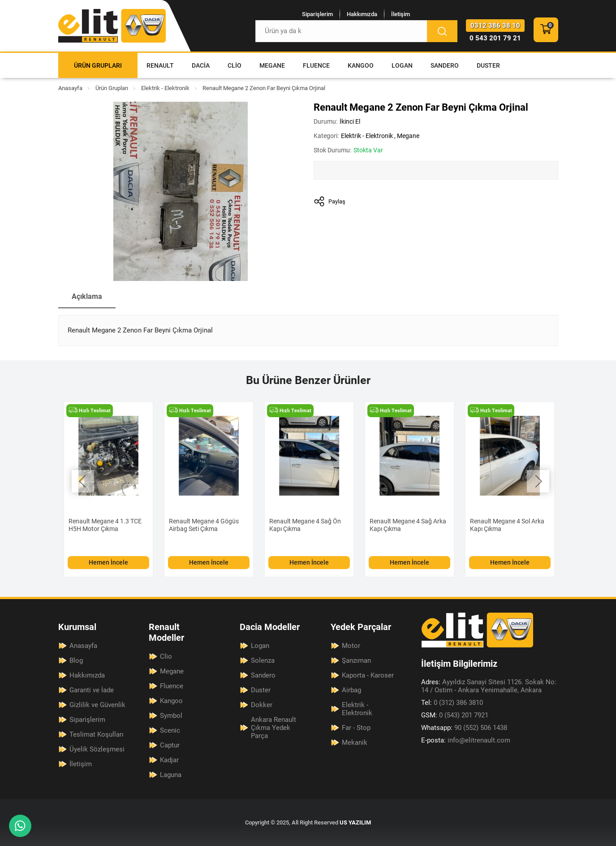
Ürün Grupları (98, 65)
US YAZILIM (355, 822)
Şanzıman (356, 660)
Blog (76, 660)
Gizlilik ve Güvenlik (97, 705)
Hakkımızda (362, 14)
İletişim (401, 14)
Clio (235, 65)
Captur (170, 745)
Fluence (316, 65)
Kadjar (169, 760)
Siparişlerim (317, 14)
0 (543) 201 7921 (455, 715)
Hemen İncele (108, 562)
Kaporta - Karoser (368, 675)
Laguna (171, 775)
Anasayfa (70, 88)
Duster (488, 65)
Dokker (262, 705)
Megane (272, 65)
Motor (351, 646)
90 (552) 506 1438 (464, 728)
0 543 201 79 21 (495, 38)
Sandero (445, 65)
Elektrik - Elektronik (165, 88)
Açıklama (87, 296)
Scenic (170, 730)
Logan (402, 65)
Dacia (201, 65)
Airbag (351, 690)
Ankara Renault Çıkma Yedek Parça (274, 728)
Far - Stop (356, 728)
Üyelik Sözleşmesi (97, 749)
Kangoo (361, 65)
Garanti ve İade (92, 690)
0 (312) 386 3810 (452, 703)
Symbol (171, 716)
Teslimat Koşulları (97, 734)
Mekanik (355, 742)
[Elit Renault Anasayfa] (112, 26)
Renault (160, 65)
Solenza (263, 660)
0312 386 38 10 (495, 26)
